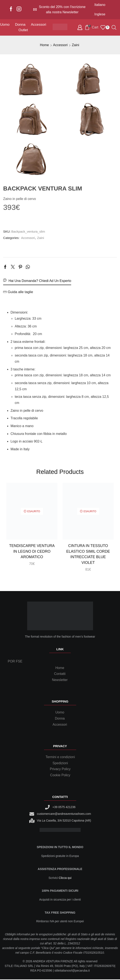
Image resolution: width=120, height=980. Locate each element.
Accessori (39, 25)
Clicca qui (65, 878)
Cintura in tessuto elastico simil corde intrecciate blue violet (88, 554)
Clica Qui (48, 949)
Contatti (60, 674)
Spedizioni (60, 764)
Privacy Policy (60, 770)
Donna (20, 25)
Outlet (23, 30)
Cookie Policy (60, 776)
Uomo (5, 25)
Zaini (75, 45)
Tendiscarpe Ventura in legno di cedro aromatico (32, 551)
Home (44, 45)
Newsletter (60, 680)
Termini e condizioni (60, 758)
